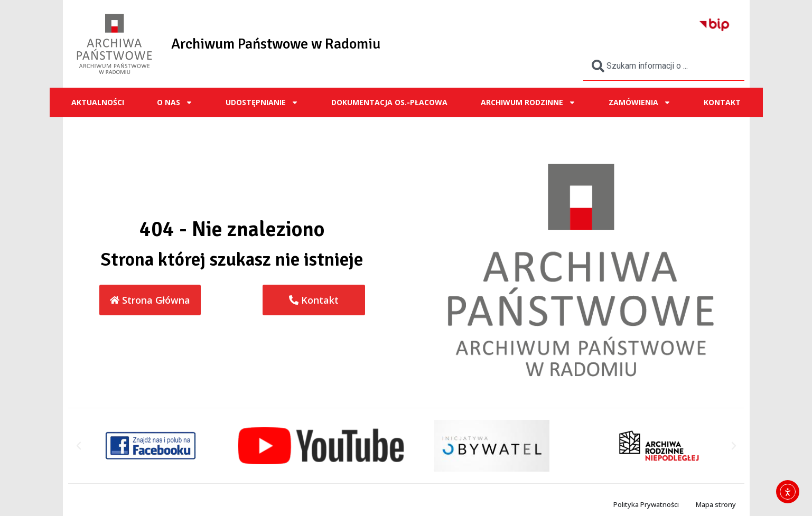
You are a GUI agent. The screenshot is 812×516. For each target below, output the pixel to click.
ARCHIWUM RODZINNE (528, 102)
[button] (79, 446)
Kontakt (722, 102)
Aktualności (98, 102)
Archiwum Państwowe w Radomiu (276, 44)
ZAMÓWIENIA (640, 102)
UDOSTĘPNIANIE (262, 102)
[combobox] (664, 66)
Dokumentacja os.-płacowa (389, 102)
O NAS (175, 102)
